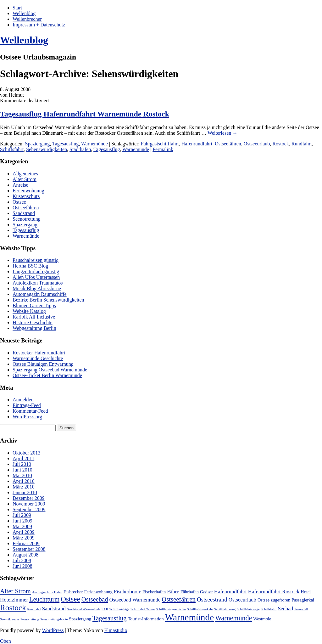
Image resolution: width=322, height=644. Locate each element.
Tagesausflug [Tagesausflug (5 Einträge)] (109, 618)
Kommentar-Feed (30, 411)
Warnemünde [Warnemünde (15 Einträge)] (190, 617)
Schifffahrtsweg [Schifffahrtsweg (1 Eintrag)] (225, 609)
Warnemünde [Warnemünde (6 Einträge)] (233, 618)
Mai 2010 (22, 475)
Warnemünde (94, 144)
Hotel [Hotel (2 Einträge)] (306, 592)
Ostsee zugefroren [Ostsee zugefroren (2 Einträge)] (274, 600)
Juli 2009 (22, 515)
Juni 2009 (22, 521)
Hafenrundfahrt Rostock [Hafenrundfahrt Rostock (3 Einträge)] (274, 592)
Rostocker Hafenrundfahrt (39, 353)
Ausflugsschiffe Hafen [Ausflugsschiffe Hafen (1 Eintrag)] (47, 592)
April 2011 (23, 458)
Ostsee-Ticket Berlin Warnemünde (47, 375)
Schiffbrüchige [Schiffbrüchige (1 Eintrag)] (119, 609)
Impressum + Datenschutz (39, 25)
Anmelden (23, 400)
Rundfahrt (302, 144)
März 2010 (24, 487)
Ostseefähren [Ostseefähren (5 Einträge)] (179, 599)
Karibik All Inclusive (34, 317)
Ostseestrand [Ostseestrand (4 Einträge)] (212, 599)
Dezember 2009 (29, 498)
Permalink (163, 149)
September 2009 (29, 509)
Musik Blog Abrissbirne (37, 288)
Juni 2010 (22, 470)
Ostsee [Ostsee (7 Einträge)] (70, 599)
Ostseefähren (228, 144)
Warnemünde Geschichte (38, 358)
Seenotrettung (27, 219)
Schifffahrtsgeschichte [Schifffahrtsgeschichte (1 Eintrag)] (171, 609)
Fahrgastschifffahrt (160, 144)
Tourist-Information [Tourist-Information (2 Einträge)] (146, 619)
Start (17, 8)
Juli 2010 (22, 464)
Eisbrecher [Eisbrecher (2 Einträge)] (73, 592)
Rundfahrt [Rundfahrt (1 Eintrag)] (34, 609)
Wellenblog (24, 13)
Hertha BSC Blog (30, 266)
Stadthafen (80, 149)
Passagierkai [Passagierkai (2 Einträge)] (303, 600)
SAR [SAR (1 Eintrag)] (105, 609)
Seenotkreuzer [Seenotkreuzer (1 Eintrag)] (10, 619)
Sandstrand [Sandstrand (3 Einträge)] (54, 609)
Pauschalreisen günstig (36, 260)
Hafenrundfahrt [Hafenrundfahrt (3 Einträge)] (230, 592)
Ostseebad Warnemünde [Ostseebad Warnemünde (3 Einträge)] (135, 600)
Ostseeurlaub (257, 144)
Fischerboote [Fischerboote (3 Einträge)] (128, 592)
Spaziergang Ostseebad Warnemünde (50, 370)
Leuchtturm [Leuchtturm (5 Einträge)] (44, 599)
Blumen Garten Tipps (34, 305)
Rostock (280, 144)
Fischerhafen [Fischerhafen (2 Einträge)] (154, 592)
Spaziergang (38, 144)
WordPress (53, 630)
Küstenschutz (26, 196)
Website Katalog (29, 311)
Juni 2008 (22, 566)
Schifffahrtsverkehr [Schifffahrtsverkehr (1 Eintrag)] (200, 609)
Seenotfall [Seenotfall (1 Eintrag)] (301, 609)
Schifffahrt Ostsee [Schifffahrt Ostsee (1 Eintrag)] (143, 609)
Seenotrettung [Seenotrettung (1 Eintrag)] (30, 619)
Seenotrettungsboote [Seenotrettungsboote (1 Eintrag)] (54, 619)
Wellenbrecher (27, 19)
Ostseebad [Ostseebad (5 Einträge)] (95, 599)
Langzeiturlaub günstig (36, 271)
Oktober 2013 (26, 453)
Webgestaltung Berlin (34, 328)
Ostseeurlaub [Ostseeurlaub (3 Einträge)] (242, 600)
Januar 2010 (25, 492)
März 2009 (24, 538)
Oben (6, 641)
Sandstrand (24, 213)
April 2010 (24, 481)
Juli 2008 (22, 560)
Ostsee (19, 202)
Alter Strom (25, 179)
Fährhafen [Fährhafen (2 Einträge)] (190, 592)
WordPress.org (27, 417)
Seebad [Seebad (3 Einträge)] (285, 609)
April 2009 (24, 532)
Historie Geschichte (33, 322)
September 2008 (29, 549)
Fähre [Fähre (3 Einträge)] (173, 592)
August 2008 (25, 555)
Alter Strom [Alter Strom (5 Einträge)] (15, 591)
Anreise (20, 185)
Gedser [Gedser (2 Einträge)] (206, 592)
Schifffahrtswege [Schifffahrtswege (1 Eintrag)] (248, 609)
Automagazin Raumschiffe (40, 294)
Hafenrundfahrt (197, 144)
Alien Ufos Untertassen (36, 277)
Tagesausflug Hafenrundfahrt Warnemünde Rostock (85, 114)
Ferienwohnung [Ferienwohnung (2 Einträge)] (98, 592)
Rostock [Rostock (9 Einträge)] (13, 608)
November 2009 (29, 504)
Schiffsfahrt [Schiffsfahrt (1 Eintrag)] (269, 609)
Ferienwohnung (28, 191)
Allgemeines (25, 174)
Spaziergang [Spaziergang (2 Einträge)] (80, 619)
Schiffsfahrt (12, 149)
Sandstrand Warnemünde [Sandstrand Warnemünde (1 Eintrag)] (84, 609)
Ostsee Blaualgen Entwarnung (43, 364)
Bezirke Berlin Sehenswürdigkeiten (48, 300)
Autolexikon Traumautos (38, 283)
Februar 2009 (26, 543)
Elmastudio (116, 630)
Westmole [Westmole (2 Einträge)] (262, 619)
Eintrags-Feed (27, 405)
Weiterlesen (222, 133)
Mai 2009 (22, 526)
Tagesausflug (65, 144)
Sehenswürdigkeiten (47, 149)
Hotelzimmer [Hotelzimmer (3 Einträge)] (14, 600)
